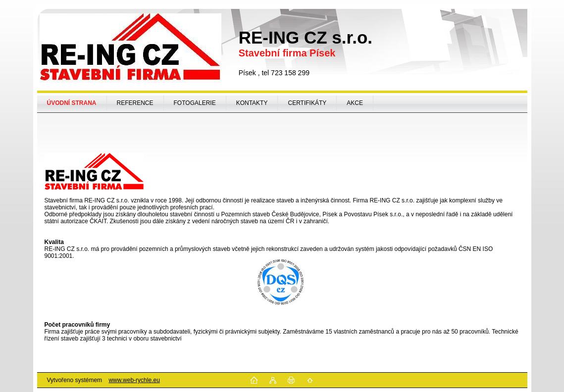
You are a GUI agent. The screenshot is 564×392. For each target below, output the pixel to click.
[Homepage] (72, 103)
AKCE (355, 103)
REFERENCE (135, 103)
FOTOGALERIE (195, 103)
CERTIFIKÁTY (307, 103)
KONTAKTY (252, 103)
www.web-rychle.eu (134, 380)
